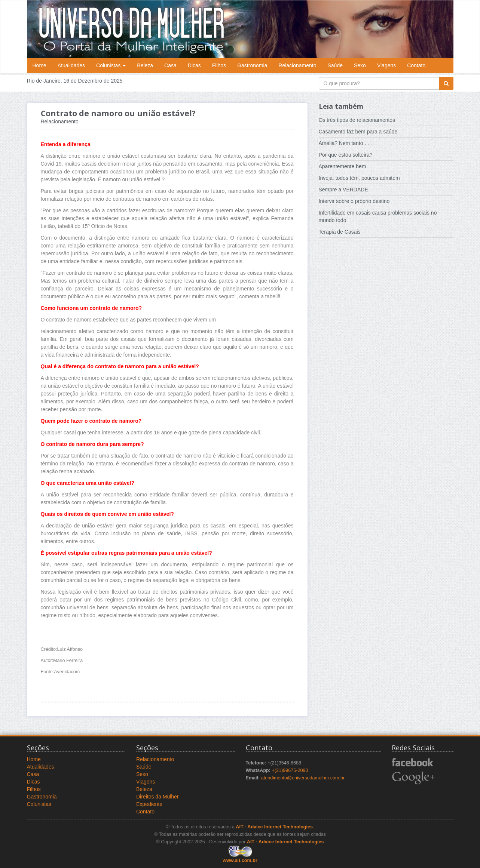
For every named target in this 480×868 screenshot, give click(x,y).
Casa (170, 65)
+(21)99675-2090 (290, 770)
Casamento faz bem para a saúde (358, 132)
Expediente (149, 804)
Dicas (194, 65)
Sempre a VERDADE (343, 190)
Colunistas (111, 65)
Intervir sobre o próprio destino (354, 201)
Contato (416, 65)
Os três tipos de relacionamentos (357, 120)
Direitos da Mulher (158, 797)
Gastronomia (252, 65)
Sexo (360, 65)
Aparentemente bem (343, 166)
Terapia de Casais (340, 232)
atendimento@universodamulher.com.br (303, 778)
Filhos (219, 65)
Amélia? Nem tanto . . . (345, 143)
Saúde (335, 65)
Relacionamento (297, 65)
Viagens (386, 65)
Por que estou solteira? (346, 155)
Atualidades (71, 65)
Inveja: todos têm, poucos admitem (359, 178)
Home (39, 65)
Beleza (145, 65)
